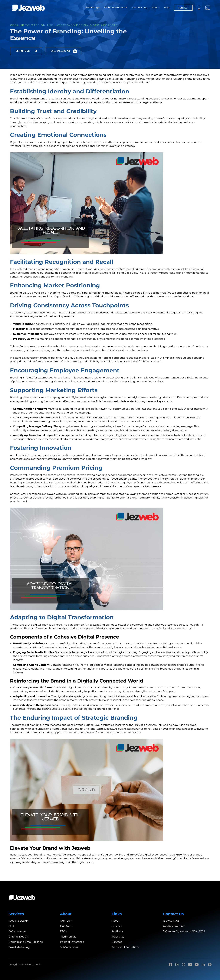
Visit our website (32, 858)
